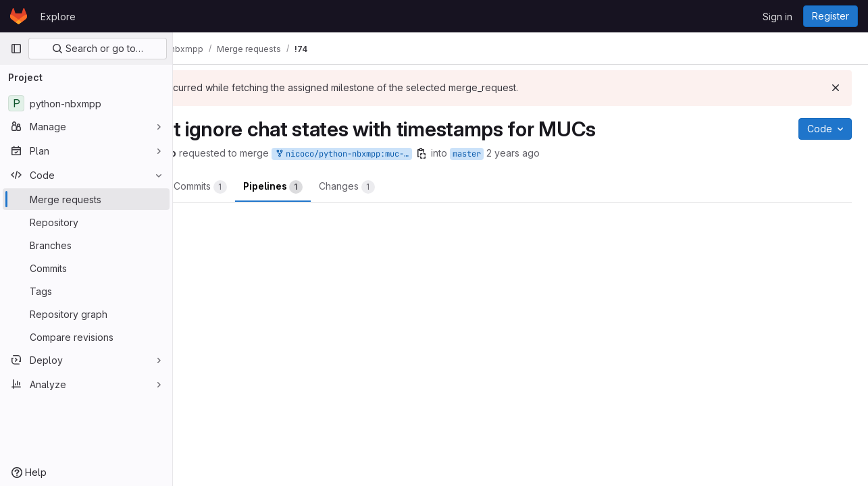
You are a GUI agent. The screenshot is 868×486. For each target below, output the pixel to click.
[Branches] (86, 245)
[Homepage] (19, 16)
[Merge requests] (86, 199)
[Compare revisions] (86, 337)
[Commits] (86, 268)
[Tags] (86, 291)
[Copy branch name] (521, 153)
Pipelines (372, 187)
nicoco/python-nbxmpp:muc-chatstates (442, 154)
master (566, 154)
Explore (58, 17)
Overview (227, 187)
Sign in (777, 17)
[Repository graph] (86, 314)
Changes (446, 187)
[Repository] (86, 222)
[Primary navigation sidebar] (16, 49)
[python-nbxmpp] (86, 103)
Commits (300, 187)
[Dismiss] (836, 88)
